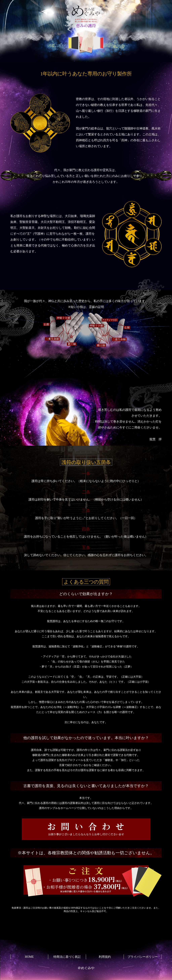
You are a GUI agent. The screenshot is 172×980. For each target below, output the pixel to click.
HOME (29, 957)
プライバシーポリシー (143, 957)
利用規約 (105, 957)
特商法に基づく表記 (67, 957)
